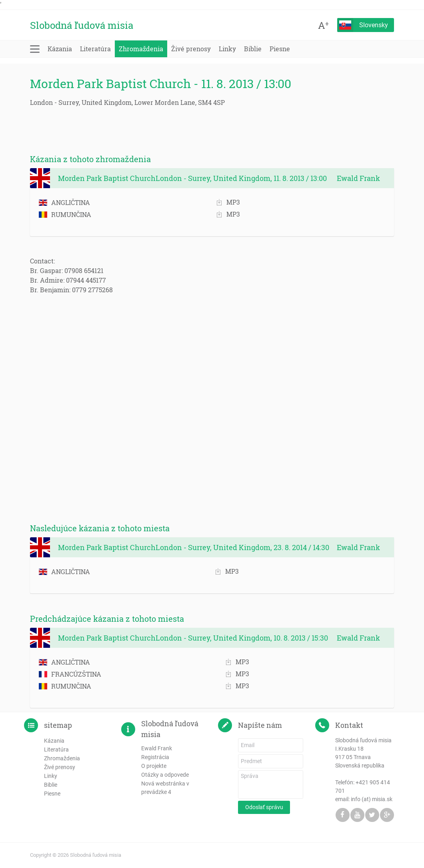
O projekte (154, 766)
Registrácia (155, 757)
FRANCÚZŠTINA (70, 674)
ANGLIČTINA (64, 202)
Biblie (253, 49)
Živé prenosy (191, 49)
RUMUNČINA (65, 214)
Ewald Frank (157, 748)
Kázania (60, 49)
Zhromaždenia (141, 49)
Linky (227, 49)
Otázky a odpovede (165, 775)
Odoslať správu (264, 807)
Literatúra (95, 49)
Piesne (280, 49)
